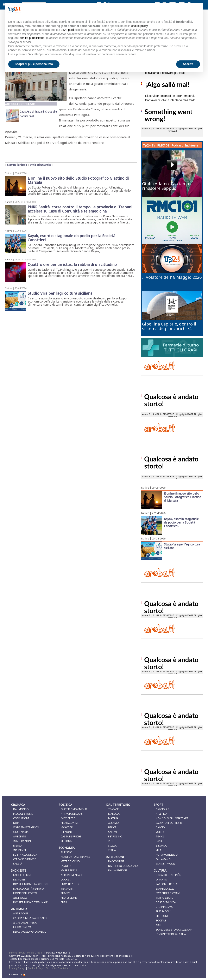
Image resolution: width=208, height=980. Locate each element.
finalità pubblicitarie (32, 38)
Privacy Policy (17, 968)
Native (9, 173)
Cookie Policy (35, 968)
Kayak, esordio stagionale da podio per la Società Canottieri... (181, 522)
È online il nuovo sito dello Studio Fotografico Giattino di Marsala (183, 497)
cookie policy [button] (139, 26)
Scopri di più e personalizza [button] (34, 64)
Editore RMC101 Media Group (26, 953)
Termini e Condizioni (58, 968)
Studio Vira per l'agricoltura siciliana (182, 546)
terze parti (67, 30)
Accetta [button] (188, 64)
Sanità (9, 202)
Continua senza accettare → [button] (179, 10)
